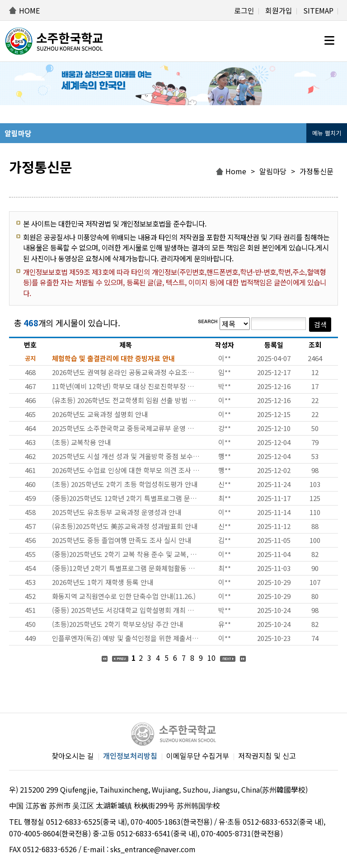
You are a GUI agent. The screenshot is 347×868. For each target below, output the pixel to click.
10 (211, 658)
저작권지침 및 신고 (267, 756)
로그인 (244, 10)
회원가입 (279, 10)
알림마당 (273, 171)
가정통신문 (317, 171)
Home (236, 171)
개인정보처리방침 (130, 756)
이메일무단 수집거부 (198, 756)
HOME (29, 10)
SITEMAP (318, 10)
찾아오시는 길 (73, 756)
